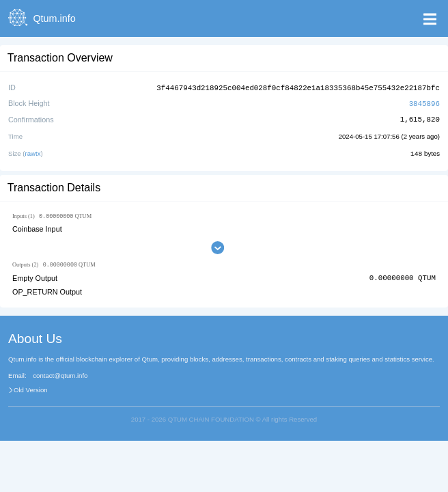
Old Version (31, 389)
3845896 (424, 102)
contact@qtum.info (60, 375)
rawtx (33, 152)
